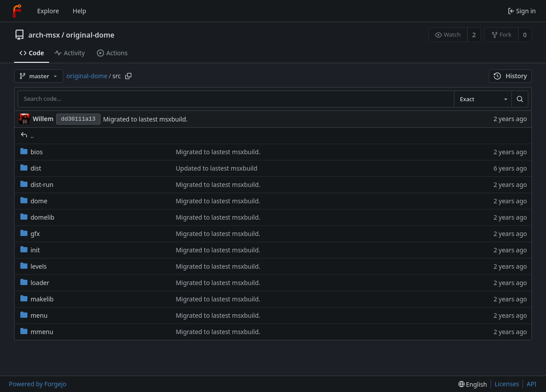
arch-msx (44, 35)
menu (34, 315)
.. (27, 135)
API (531, 384)
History (510, 76)
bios (31, 152)
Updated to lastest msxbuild (217, 168)
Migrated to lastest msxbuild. (145, 119)
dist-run (37, 185)
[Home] (17, 11)
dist (31, 168)
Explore (48, 11)
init (30, 250)
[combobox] (483, 99)
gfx (30, 234)
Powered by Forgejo (38, 384)
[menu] (473, 384)
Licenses (507, 384)
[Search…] (520, 99)
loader (35, 283)
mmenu (37, 332)
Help (79, 11)
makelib (37, 299)
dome (34, 201)
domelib (37, 217)
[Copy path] (128, 76)
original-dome (90, 35)
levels (34, 266)
